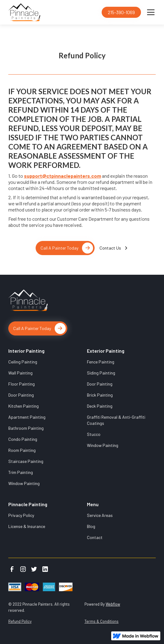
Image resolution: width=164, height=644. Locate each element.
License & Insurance (27, 526)
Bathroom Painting (26, 428)
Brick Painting (100, 395)
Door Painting (21, 395)
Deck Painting (100, 406)
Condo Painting (23, 439)
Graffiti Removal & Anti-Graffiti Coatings (116, 420)
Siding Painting (101, 373)
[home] (54, 12)
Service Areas (100, 515)
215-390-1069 (121, 12)
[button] (150, 12)
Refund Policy (20, 621)
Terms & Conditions (102, 621)
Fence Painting (101, 362)
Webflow (113, 604)
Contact (95, 537)
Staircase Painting (26, 461)
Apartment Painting (27, 417)
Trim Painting (21, 472)
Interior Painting (26, 351)
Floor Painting (21, 384)
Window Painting (24, 483)
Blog (91, 526)
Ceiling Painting (23, 362)
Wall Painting (20, 373)
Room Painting (22, 450)
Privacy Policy (21, 515)
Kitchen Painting (23, 406)
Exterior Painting (106, 351)
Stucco (94, 434)
